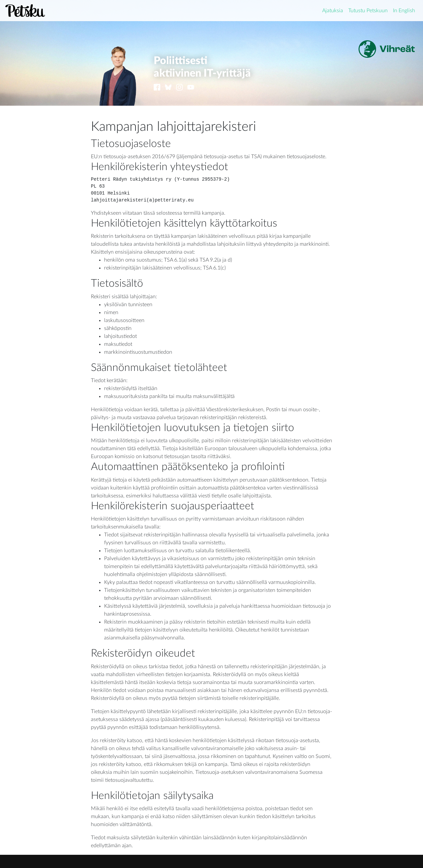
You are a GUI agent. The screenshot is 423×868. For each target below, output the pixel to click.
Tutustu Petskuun (368, 11)
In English (404, 11)
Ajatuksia (333, 11)
